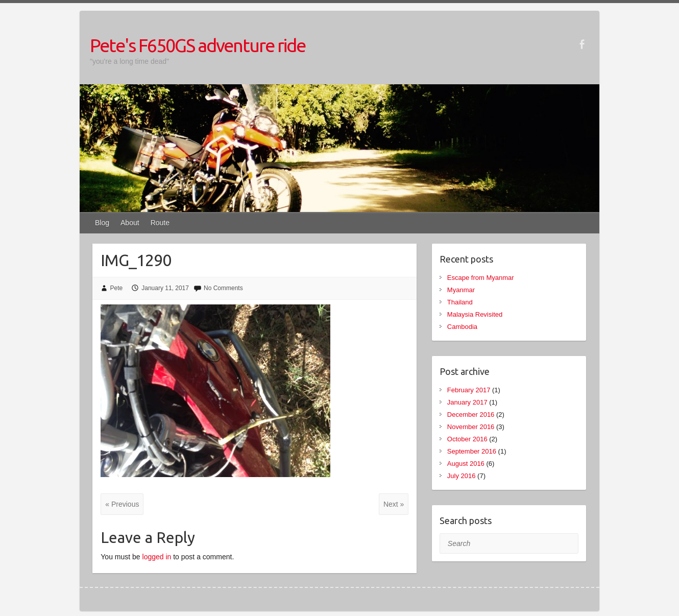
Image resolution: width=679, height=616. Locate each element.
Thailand (460, 302)
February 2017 (469, 390)
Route (160, 223)
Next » (394, 504)
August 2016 (466, 464)
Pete (117, 288)
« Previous (122, 504)
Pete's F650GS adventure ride (198, 45)
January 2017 (467, 402)
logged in (157, 557)
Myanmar (461, 290)
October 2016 (467, 439)
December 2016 (471, 414)
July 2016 (462, 476)
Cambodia (462, 327)
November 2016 (471, 427)
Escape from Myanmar (481, 278)
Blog (102, 223)
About (130, 223)
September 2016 (472, 451)
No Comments (223, 288)
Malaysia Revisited (475, 314)
